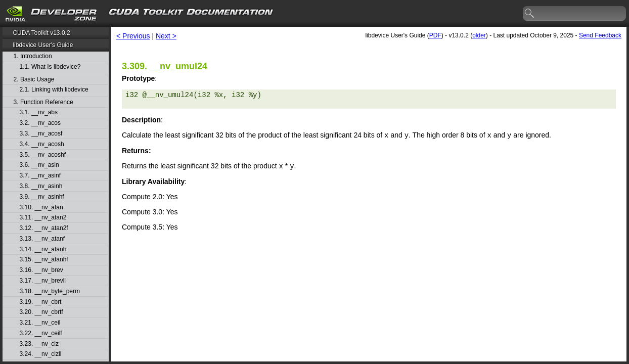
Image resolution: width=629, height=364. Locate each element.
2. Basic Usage (34, 80)
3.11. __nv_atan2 (43, 218)
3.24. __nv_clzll (41, 354)
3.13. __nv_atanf (42, 239)
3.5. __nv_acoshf (43, 155)
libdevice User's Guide (43, 45)
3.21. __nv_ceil (40, 323)
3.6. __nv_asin (39, 165)
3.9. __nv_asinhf (42, 197)
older (479, 35)
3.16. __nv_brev (41, 270)
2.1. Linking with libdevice (54, 90)
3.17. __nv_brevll (43, 281)
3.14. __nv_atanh (43, 249)
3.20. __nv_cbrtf (41, 312)
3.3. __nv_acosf (41, 134)
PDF (435, 35)
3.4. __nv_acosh (42, 144)
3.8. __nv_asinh (41, 186)
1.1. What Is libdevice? (50, 67)
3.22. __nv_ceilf (41, 333)
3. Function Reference (43, 102)
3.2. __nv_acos (40, 123)
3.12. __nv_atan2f (44, 228)
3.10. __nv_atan (41, 208)
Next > (166, 36)
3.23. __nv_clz (39, 344)
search (530, 14)
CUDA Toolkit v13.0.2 (41, 33)
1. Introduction (33, 56)
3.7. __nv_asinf (40, 176)
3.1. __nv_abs (39, 112)
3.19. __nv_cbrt (41, 302)
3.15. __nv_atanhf (44, 260)
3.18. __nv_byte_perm (50, 291)
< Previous (133, 36)
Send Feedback (600, 35)
